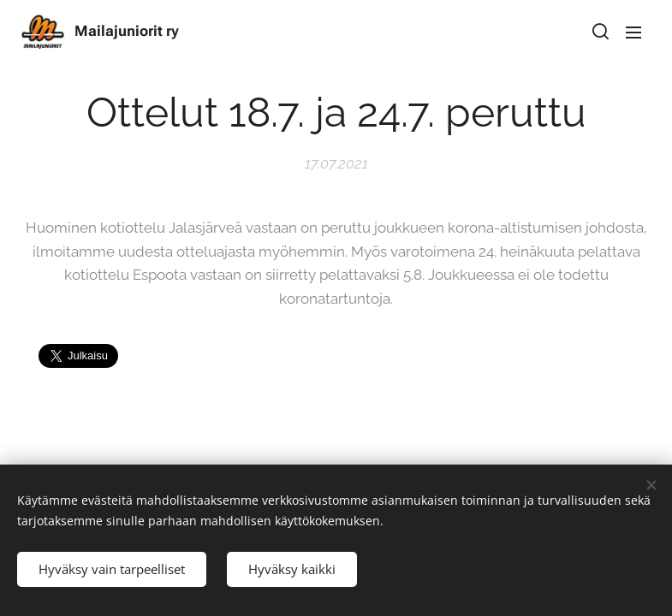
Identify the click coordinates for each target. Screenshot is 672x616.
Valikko (633, 33)
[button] (599, 32)
